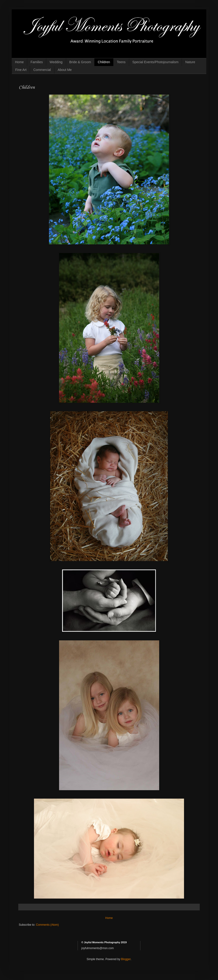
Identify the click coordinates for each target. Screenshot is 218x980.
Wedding (56, 62)
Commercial (42, 70)
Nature (190, 62)
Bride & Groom (80, 62)
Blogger (126, 959)
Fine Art (21, 70)
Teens (121, 62)
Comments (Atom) (47, 925)
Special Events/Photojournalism (156, 62)
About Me (65, 70)
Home (19, 62)
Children (104, 62)
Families (37, 62)
